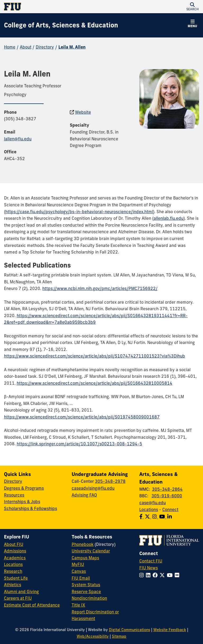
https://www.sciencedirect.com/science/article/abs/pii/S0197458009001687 (82, 417)
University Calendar (91, 551)
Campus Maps (85, 558)
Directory (45, 47)
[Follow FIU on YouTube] (171, 575)
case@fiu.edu (153, 503)
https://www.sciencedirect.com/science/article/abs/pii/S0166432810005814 (94, 383)
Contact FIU (151, 561)
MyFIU (78, 564)
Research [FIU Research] (13, 571)
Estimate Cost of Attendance (32, 605)
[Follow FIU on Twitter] (163, 575)
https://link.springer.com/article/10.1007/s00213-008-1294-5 (79, 444)
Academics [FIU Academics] (15, 558)
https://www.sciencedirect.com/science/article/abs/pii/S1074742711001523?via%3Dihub (94, 356)
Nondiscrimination (89, 598)
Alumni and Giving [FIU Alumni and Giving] (21, 591)
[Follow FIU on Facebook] (156, 575)
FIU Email (81, 578)
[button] (192, 7)
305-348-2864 (167, 489)
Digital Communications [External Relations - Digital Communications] (130, 630)
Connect (170, 509)
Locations (149, 509)
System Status (86, 585)
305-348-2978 (110, 481)
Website (83, 112)
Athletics (13, 585)
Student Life (16, 578)
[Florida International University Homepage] (53, 7)
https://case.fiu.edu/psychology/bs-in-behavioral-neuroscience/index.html (79, 212)
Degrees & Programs (24, 488)
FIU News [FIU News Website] (149, 568)
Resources (14, 495)
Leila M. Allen (72, 47)
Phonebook (83, 544)
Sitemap (119, 636)
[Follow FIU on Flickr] (178, 575)
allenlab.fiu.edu (169, 218)
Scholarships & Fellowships (31, 508)
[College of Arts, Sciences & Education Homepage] (61, 25)
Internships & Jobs (22, 502)
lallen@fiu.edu (18, 139)
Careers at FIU (18, 598)
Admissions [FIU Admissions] (15, 551)
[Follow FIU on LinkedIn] (149, 575)
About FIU (14, 544)
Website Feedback (170, 630)
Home (10, 47)
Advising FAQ (84, 495)
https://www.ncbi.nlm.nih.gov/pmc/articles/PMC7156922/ (100, 288)
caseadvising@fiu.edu (93, 488)
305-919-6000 (167, 496)
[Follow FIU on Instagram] (143, 575)
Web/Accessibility (93, 636)
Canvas (79, 571)
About (26, 47)
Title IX (78, 605)
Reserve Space (86, 591)
